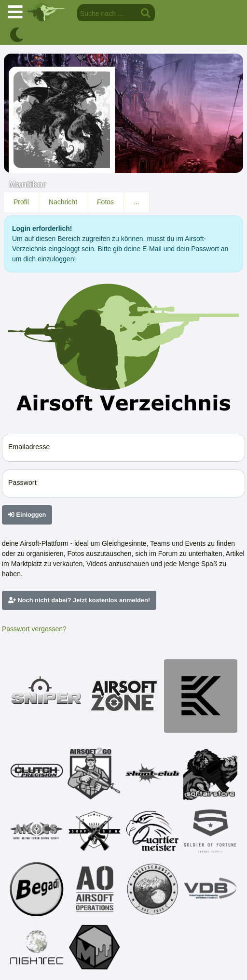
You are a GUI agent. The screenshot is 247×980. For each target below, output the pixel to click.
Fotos (105, 202)
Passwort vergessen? (34, 629)
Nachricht (63, 202)
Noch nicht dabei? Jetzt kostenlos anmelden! (79, 600)
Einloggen (27, 515)
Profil (21, 202)
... (137, 202)
